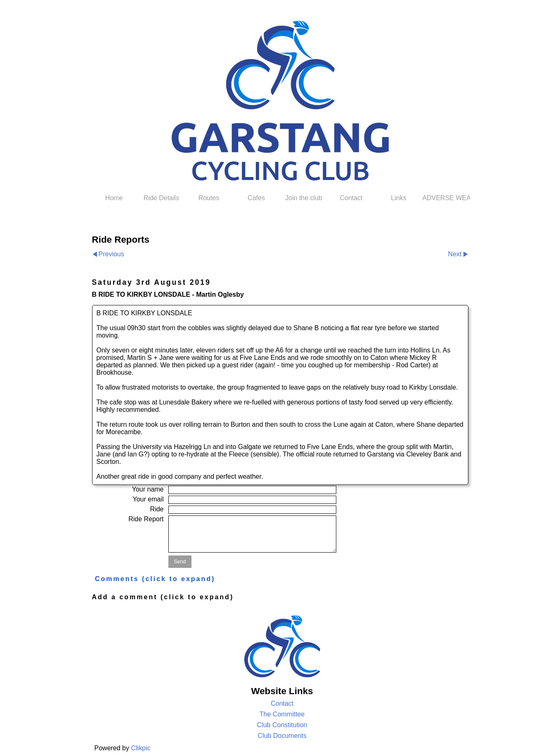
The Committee (282, 714)
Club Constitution (282, 725)
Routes (209, 198)
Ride (157, 509)
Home (114, 198)
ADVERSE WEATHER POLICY (446, 198)
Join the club (304, 198)
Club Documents (282, 736)
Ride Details (161, 198)
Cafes (256, 198)
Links (398, 198)
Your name (148, 489)
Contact (351, 198)
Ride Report (146, 519)
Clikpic (141, 748)
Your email (148, 499)
